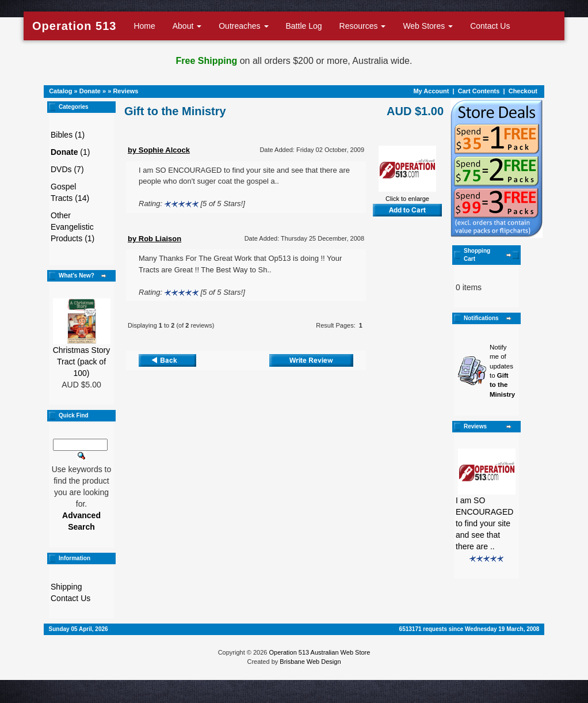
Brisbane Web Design (310, 662)
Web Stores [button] (428, 26)
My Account (431, 91)
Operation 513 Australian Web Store (319, 652)
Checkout (523, 91)
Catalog (60, 91)
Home (144, 26)
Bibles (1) (68, 135)
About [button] (187, 26)
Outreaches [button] (243, 26)
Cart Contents (479, 91)
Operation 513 (74, 26)
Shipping (66, 587)
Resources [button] (363, 26)
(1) (70, 152)
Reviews (125, 91)
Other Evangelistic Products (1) (72, 227)
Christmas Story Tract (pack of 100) (82, 362)
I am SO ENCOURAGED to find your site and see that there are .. (484, 523)
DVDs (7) (67, 169)
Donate (90, 91)
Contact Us (490, 26)
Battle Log (304, 26)
